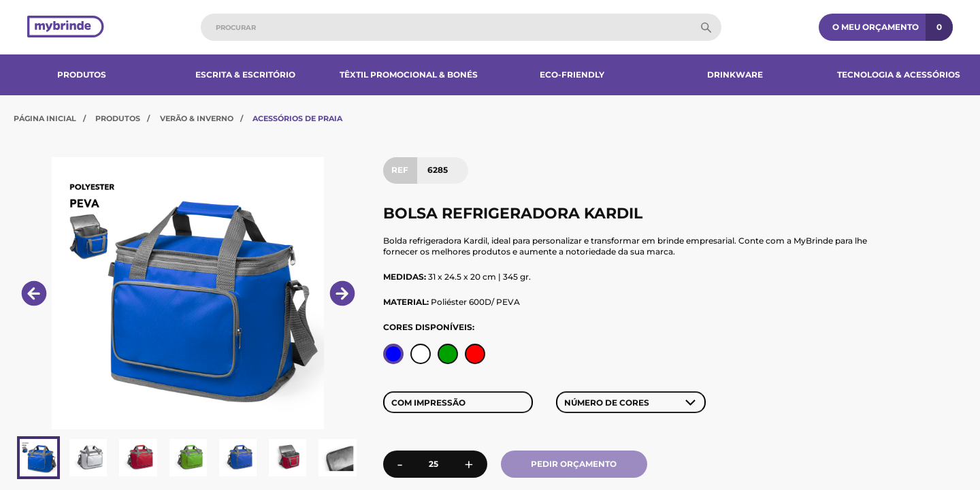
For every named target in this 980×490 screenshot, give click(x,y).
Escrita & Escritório (245, 75)
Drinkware (735, 75)
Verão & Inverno (197, 118)
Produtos (82, 75)
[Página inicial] (66, 28)
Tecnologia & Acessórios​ (899, 75)
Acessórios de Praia (297, 118)
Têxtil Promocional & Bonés (409, 75)
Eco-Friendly (572, 75)
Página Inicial (45, 118)
